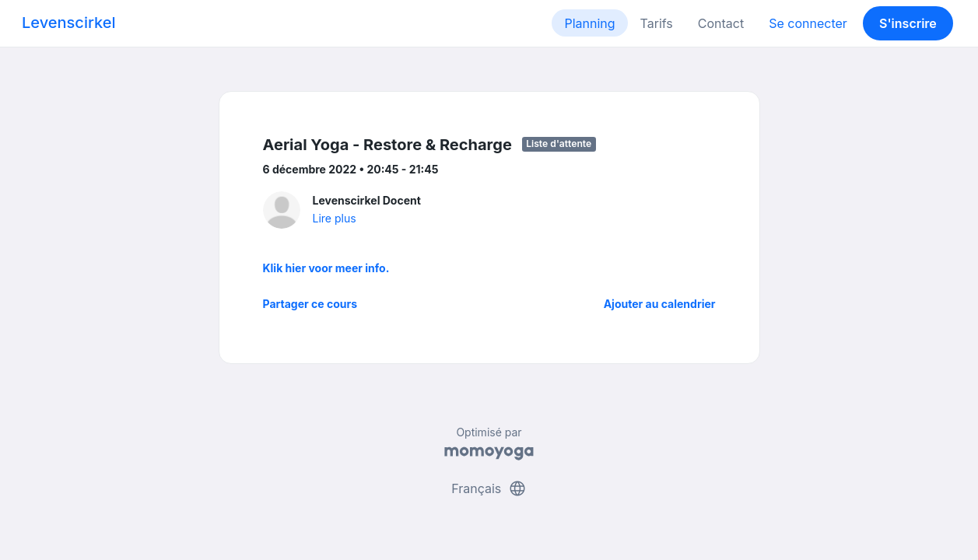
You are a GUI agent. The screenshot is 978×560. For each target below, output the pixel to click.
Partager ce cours (310, 304)
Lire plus (335, 218)
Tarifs (657, 23)
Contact (721, 23)
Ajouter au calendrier (660, 304)
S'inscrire (908, 23)
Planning (589, 23)
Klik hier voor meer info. (326, 268)
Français (489, 488)
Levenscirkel (69, 23)
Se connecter (808, 23)
